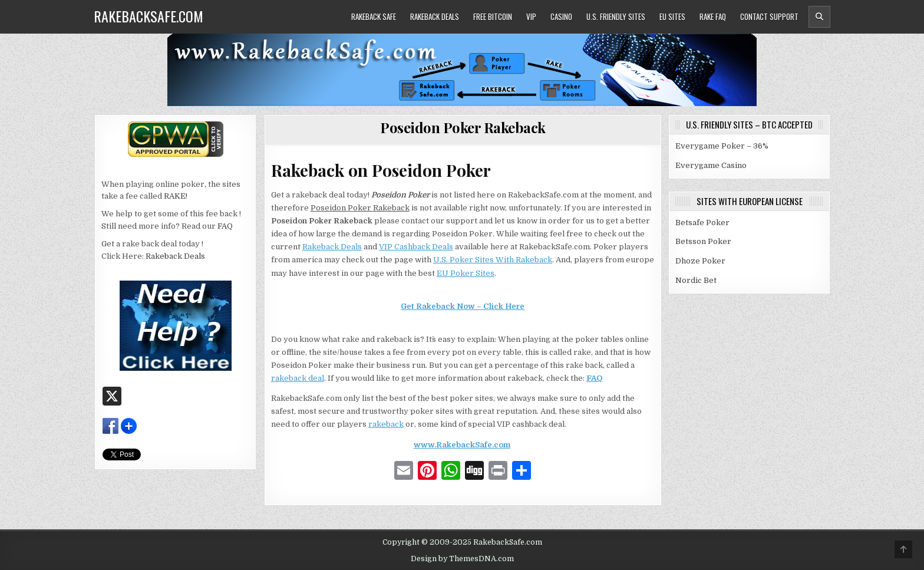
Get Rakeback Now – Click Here (463, 306)
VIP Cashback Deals (416, 247)
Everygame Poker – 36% (722, 146)
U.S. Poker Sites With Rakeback (493, 260)
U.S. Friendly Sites (616, 17)
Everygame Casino (711, 165)
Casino (561, 17)
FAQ (595, 378)
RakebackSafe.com (148, 16)
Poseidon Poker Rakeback (463, 127)
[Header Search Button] (819, 17)
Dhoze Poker (700, 261)
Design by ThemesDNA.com (462, 559)
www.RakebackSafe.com (462, 445)
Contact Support (769, 17)
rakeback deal (298, 378)
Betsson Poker (703, 241)
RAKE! (176, 196)
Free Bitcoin (493, 17)
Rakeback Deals (435, 17)
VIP (531, 17)
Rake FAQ (713, 17)
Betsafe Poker (702, 223)
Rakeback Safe (374, 17)
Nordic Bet (696, 280)
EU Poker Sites (466, 273)
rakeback (386, 424)
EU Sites (672, 17)
